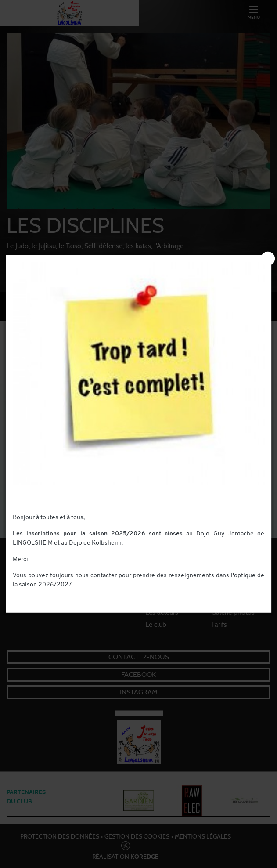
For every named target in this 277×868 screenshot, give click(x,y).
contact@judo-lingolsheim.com (56, 594)
